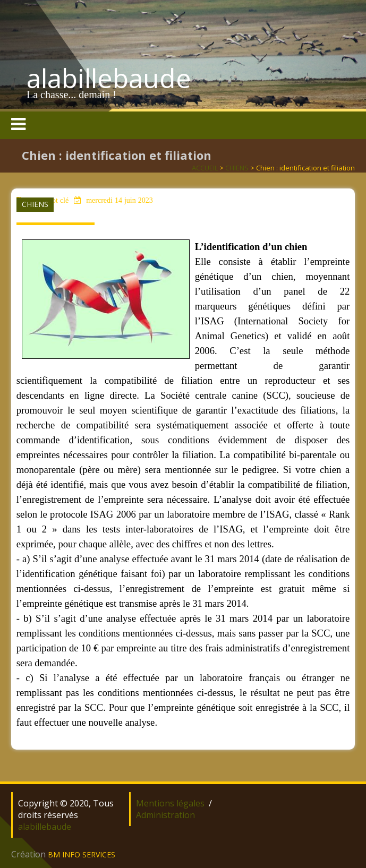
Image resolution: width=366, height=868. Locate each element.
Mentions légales (170, 803)
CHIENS (237, 168)
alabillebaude (109, 78)
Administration (165, 815)
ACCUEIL (205, 168)
